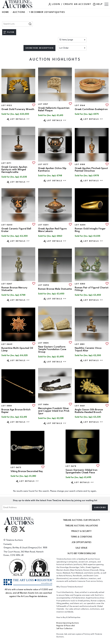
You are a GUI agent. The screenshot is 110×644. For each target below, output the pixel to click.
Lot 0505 (43, 343)
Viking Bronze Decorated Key (27, 471)
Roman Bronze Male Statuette (55, 289)
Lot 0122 (7, 105)
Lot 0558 (7, 406)
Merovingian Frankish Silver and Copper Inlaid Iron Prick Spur (54, 411)
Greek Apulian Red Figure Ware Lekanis (52, 230)
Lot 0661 (80, 406)
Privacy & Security (81, 531)
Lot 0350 (80, 284)
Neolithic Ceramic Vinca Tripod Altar (88, 349)
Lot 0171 (6, 163)
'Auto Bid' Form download (81, 553)
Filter (11, 32)
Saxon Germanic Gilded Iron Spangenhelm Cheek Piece (81, 471)
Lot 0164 (80, 105)
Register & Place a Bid (66, 626)
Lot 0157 (43, 104)
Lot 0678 (71, 466)
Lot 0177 (43, 164)
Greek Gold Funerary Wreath (18, 109)
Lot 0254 (80, 225)
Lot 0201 (43, 225)
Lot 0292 (44, 285)
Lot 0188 (80, 164)
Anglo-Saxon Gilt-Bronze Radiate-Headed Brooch (89, 411)
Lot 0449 (7, 344)
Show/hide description (39, 48)
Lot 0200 (7, 225)
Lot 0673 (16, 467)
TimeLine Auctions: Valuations (81, 526)
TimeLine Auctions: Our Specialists (81, 520)
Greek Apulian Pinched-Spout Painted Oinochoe (91, 170)
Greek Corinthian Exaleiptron (91, 109)
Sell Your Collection (64, 629)
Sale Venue (81, 548)
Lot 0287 (7, 284)
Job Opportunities (81, 542)
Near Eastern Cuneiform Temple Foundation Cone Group (52, 349)
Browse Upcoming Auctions (68, 623)
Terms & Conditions (81, 537)
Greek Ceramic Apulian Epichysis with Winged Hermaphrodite (14, 170)
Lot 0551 (80, 344)
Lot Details (20, 119)
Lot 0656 (43, 404)
